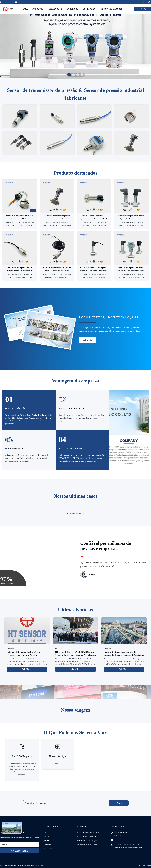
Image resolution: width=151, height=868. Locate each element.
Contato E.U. (89, 9)
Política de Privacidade (144, 865)
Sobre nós (73, 9)
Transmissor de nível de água (87, 841)
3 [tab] (78, 75)
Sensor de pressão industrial (86, 837)
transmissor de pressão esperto (87, 849)
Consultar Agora (143, 9)
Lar (45, 832)
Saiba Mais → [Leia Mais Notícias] (27, 669)
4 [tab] (82, 75)
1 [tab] (69, 75)
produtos (46, 841)
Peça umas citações (112, 9)
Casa (25, 9)
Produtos (38, 9)
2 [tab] (73, 75)
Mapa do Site (48, 849)
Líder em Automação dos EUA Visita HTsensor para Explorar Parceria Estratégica (23, 655)
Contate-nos (47, 845)
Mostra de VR (55, 9)
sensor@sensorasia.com (24, 2)
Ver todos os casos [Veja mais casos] (76, 513)
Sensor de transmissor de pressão (88, 832)
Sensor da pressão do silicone (87, 845)
